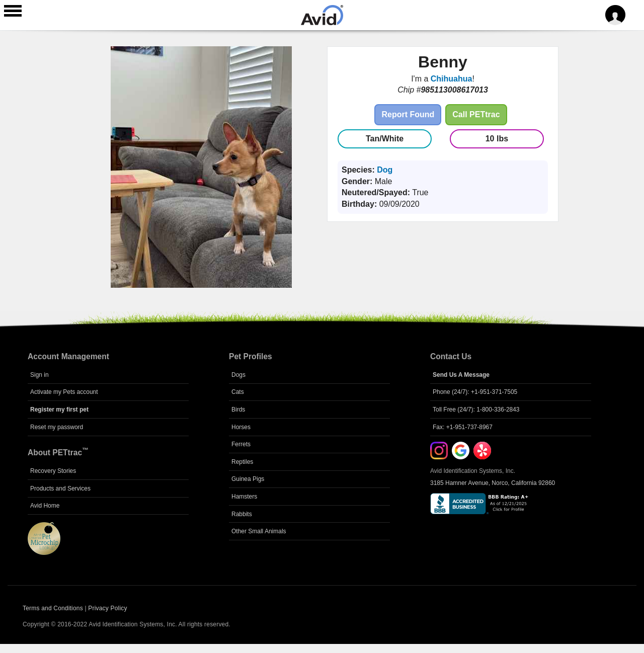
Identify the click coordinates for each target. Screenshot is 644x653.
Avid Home (45, 506)
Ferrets (241, 444)
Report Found (408, 114)
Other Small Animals (259, 531)
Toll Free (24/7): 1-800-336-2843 (476, 410)
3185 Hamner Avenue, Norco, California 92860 (493, 483)
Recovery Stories (53, 471)
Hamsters (244, 497)
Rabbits (242, 514)
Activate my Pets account (64, 392)
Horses (241, 427)
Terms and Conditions (53, 608)
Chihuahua (452, 79)
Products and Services (60, 488)
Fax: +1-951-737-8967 (463, 427)
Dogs (238, 375)
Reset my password (57, 427)
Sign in (39, 375)
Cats (238, 392)
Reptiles (242, 462)
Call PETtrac (476, 114)
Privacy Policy (107, 608)
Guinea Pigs (248, 479)
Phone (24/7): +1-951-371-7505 (475, 392)
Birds (238, 410)
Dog (385, 170)
